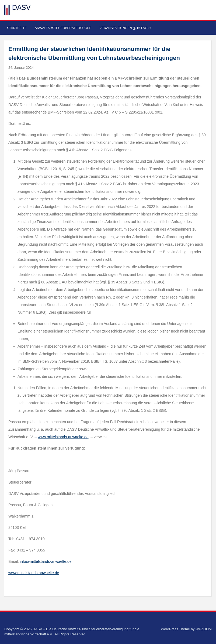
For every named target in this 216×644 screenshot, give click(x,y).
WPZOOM (204, 629)
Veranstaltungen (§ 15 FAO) (125, 28)
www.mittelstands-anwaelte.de (63, 437)
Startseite (17, 28)
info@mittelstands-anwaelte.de (46, 561)
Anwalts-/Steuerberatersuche (63, 28)
